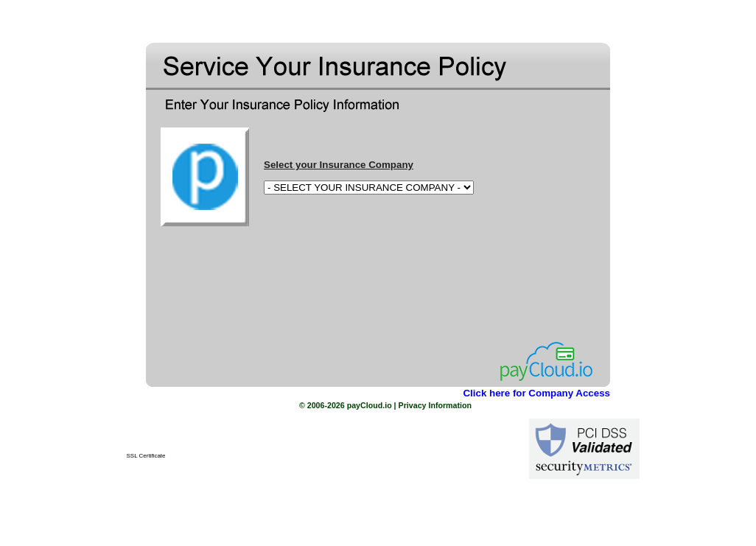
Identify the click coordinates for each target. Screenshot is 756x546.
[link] (146, 436)
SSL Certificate (146, 456)
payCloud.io (370, 405)
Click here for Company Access (536, 393)
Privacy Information (435, 405)
